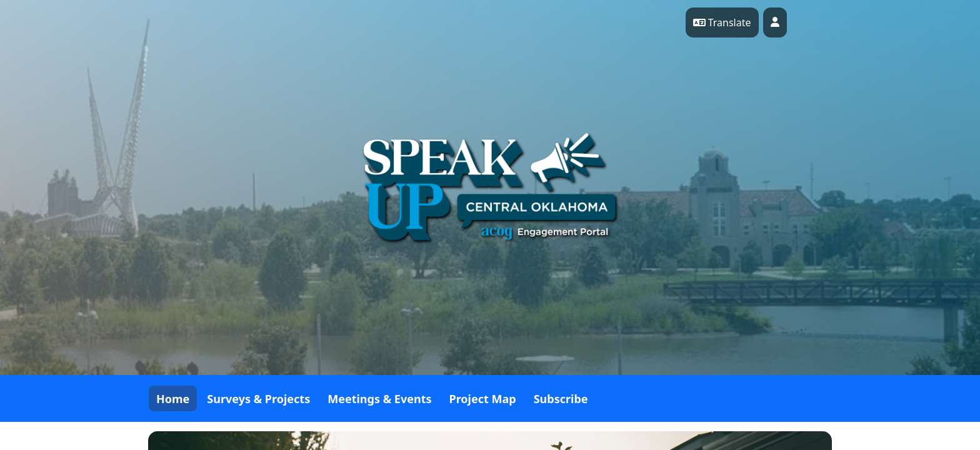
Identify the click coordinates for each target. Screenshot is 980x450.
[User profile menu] (775, 22)
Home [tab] (173, 399)
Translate (722, 22)
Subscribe (561, 399)
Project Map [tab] (483, 399)
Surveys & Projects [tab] (258, 399)
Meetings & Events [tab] (379, 399)
